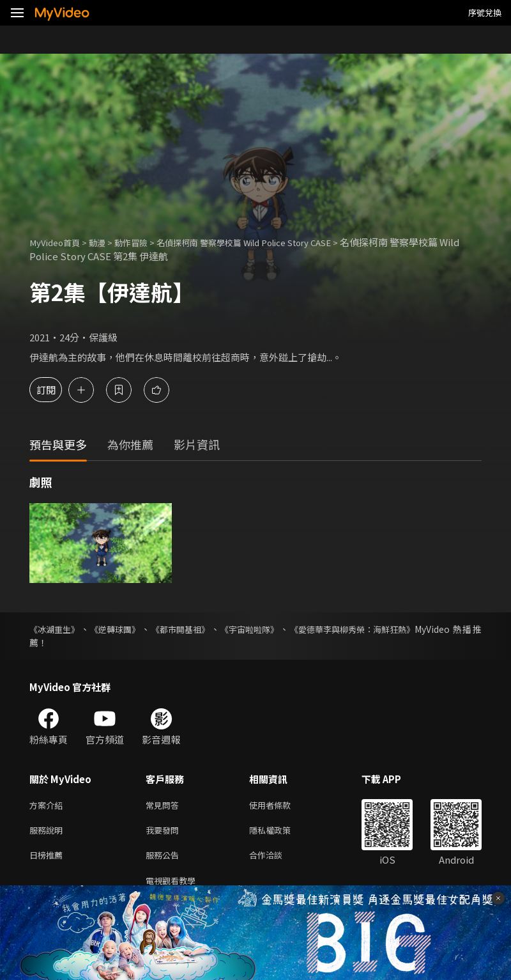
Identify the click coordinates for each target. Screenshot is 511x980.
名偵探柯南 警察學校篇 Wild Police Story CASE (273, 242)
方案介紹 (49, 806)
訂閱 (55, 390)
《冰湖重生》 (56, 629)
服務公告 (165, 859)
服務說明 (49, 833)
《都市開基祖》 (188, 629)
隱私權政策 (281, 833)
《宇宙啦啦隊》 (260, 629)
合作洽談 (276, 859)
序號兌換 (485, 12)
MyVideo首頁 (58, 242)
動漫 (106, 242)
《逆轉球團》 (119, 629)
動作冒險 (144, 242)
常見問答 (165, 806)
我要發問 (165, 833)
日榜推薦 (49, 859)
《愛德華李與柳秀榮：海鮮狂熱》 (368, 629)
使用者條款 (281, 806)
